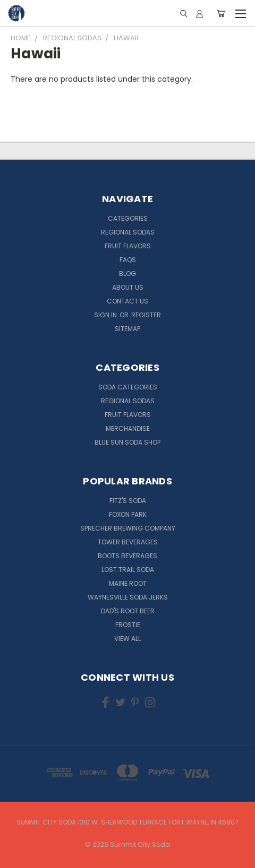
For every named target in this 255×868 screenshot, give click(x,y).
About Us (128, 287)
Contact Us (127, 301)
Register (146, 315)
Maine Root (128, 583)
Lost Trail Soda (128, 570)
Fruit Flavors (128, 246)
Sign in (106, 315)
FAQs (128, 260)
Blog (127, 274)
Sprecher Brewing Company (128, 528)
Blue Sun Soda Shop (127, 442)
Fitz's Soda (128, 501)
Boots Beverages (127, 556)
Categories (128, 218)
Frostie (128, 625)
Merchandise (128, 428)
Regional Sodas (128, 232)
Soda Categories (128, 387)
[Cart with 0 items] (221, 13)
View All (127, 639)
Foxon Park (128, 514)
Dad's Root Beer (128, 611)
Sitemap (127, 329)
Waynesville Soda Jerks (128, 597)
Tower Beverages (128, 542)
